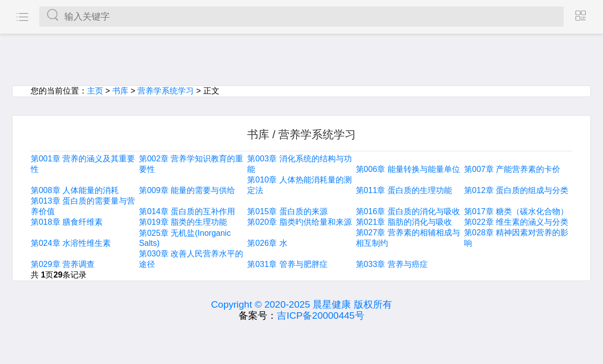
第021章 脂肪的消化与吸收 (404, 222)
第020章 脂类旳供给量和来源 (299, 222)
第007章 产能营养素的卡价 (512, 169)
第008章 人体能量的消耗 (75, 190)
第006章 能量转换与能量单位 (408, 169)
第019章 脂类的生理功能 (183, 222)
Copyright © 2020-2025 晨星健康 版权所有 (301, 304)
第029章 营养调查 (63, 264)
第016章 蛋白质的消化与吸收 (408, 211)
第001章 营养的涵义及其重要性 (83, 164)
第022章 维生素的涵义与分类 (516, 222)
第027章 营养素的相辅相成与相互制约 (408, 238)
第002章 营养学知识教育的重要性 (191, 164)
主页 (95, 91)
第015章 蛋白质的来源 (287, 211)
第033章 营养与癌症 (392, 264)
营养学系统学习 (166, 91)
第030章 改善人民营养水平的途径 (191, 259)
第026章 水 (267, 243)
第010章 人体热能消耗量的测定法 (299, 185)
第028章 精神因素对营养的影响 (516, 238)
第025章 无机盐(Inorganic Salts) (185, 238)
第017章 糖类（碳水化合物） (516, 211)
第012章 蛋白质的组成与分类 (516, 190)
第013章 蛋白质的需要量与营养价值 (83, 206)
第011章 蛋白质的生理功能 (404, 190)
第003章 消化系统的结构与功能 (299, 164)
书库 (120, 91)
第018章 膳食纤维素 (67, 222)
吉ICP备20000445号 (320, 315)
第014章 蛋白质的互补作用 (187, 211)
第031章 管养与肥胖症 (287, 264)
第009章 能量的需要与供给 (187, 190)
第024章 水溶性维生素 (71, 243)
